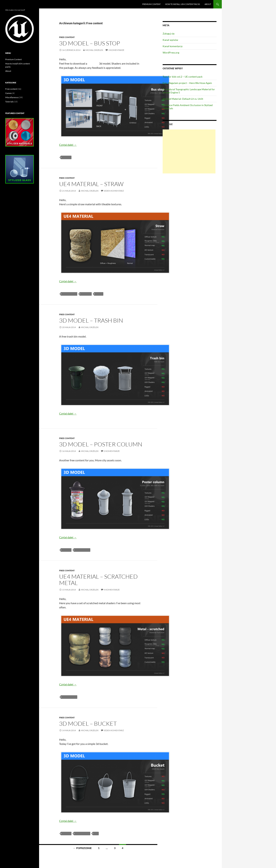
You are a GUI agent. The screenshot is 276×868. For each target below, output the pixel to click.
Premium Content (151, 4)
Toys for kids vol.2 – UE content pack (183, 77)
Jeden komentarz (114, 191)
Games (8, 93)
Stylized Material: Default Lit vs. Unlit (183, 99)
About (208, 4)
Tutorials (9, 102)
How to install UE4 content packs (183, 4)
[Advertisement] (189, 151)
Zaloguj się (169, 34)
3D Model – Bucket (88, 724)
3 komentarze (116, 50)
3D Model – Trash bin (91, 320)
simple (99, 294)
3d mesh (66, 157)
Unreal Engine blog (18, 4)
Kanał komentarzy (173, 46)
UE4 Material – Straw (91, 184)
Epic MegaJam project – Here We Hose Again (187, 83)
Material (86, 294)
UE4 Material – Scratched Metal (98, 580)
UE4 (96, 833)
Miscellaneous (12, 97)
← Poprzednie (82, 848)
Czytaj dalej (68, 145)
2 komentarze (112, 451)
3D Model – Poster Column (101, 444)
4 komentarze (112, 590)
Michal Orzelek (94, 50)
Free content (67, 37)
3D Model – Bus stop (90, 43)
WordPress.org (171, 53)
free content (69, 294)
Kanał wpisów (170, 40)
